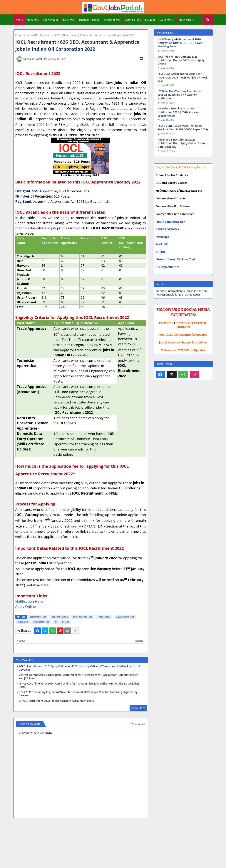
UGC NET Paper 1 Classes (172, 183)
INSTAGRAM (184, 323)
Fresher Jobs (104, 617)
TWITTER (200, 323)
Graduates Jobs (41, 622)
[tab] (19, 20)
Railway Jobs (51, 20)
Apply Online (26, 606)
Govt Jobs (33, 20)
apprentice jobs (60, 617)
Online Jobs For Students (172, 175)
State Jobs (166, 20)
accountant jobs (38, 617)
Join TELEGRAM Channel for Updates (183, 335)
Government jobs (125, 617)
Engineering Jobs (89, 20)
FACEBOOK (166, 323)
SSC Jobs (150, 20)
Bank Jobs (68, 20)
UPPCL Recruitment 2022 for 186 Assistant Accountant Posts (56, 701)
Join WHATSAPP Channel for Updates (183, 343)
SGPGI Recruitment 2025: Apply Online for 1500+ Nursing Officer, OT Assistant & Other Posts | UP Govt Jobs (79, 668)
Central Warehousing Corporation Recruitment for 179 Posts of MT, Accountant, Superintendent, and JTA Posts (79, 677)
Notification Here (29, 601)
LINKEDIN (183, 327)
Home (19, 20)
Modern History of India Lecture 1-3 (179, 191)
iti (56, 622)
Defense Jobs (133, 20)
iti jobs (28, 35)
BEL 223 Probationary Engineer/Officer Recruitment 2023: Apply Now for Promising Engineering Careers (78, 694)
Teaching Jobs (112, 20)
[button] (208, 20)
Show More (138, 708)
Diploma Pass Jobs (83, 617)
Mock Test (185, 20)
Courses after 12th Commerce (175, 214)
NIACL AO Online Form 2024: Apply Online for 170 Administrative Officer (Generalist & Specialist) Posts (79, 685)
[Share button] (75, 631)
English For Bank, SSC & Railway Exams (181, 167)
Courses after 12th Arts (171, 198)
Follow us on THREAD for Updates (183, 350)
